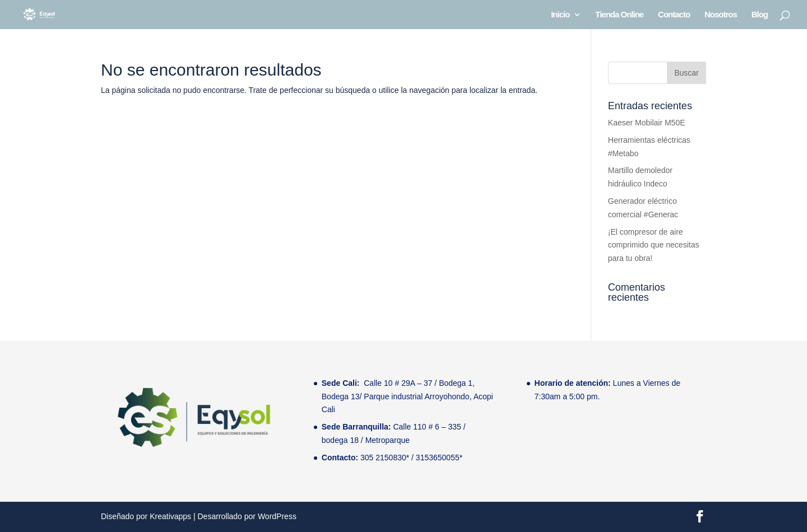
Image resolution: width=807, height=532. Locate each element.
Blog (760, 15)
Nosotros (721, 15)
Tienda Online (619, 15)
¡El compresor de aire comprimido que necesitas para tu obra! (654, 245)
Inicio (560, 15)
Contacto (674, 15)
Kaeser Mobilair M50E (647, 123)
